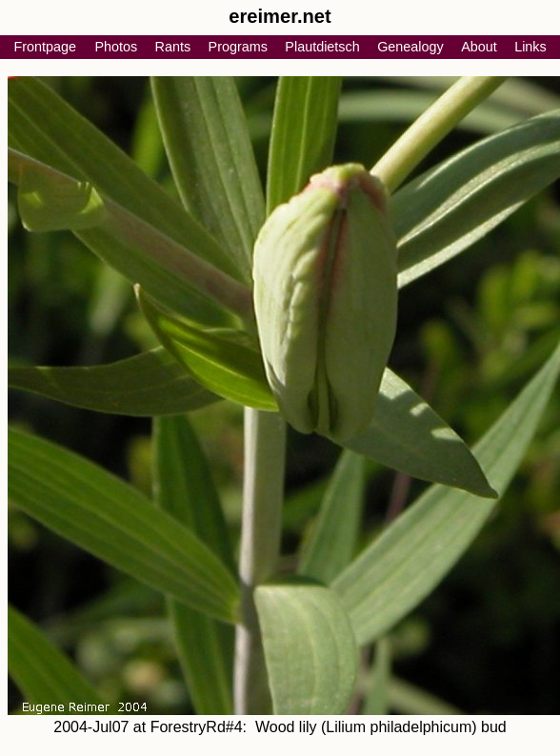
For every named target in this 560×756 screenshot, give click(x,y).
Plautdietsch (322, 47)
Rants (173, 47)
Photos (116, 47)
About (479, 47)
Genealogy (410, 47)
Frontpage (45, 47)
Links (530, 47)
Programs (238, 47)
